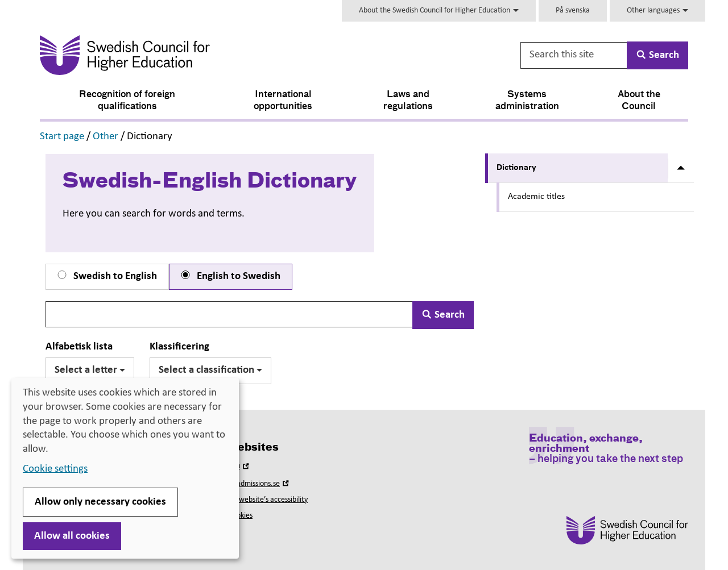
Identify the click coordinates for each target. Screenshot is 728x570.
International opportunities (283, 101)
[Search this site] (574, 55)
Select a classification (210, 370)
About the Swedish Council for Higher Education (439, 11)
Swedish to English (106, 276)
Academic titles (536, 197)
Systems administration (527, 101)
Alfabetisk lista (79, 347)
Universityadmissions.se (248, 484)
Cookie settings (55, 469)
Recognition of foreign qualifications (127, 101)
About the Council (639, 101)
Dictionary (516, 168)
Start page (62, 137)
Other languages (657, 11)
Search (443, 315)
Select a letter (90, 370)
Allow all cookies (72, 536)
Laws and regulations (408, 101)
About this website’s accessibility (256, 500)
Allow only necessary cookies (100, 502)
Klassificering (179, 347)
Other (106, 137)
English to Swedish (229, 276)
